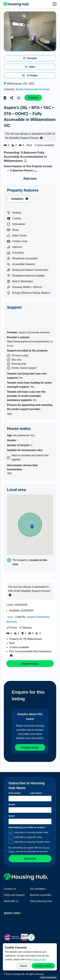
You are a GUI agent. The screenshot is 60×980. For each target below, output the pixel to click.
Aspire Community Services (33, 89)
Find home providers (29, 920)
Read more (30, 178)
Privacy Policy (39, 959)
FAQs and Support (14, 895)
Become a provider (41, 895)
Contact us (10, 889)
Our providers (38, 889)
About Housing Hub (41, 901)
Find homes (10, 920)
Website (26, 628)
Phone (12, 628)
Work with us (11, 901)
